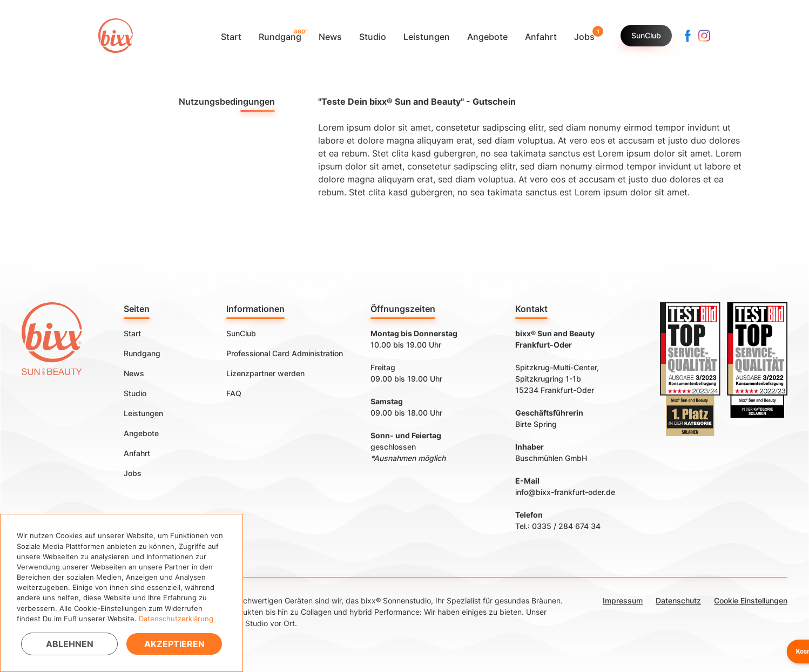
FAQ (234, 393)
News (134, 373)
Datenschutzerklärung (176, 619)
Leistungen (143, 413)
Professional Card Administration (285, 353)
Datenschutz (678, 600)
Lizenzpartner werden (265, 373)
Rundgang (142, 353)
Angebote (141, 433)
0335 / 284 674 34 (566, 526)
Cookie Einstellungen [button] (751, 600)
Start (132, 333)
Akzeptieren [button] (174, 644)
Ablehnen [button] (70, 644)
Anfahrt (137, 453)
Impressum (623, 600)
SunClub (646, 35)
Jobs (133, 473)
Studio (135, 393)
